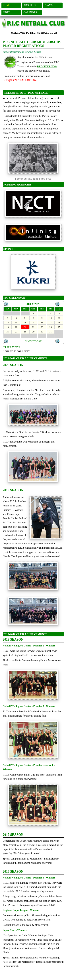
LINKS (7, 12)
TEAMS (48, 5)
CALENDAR (30, 12)
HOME (7, 5)
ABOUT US (30, 5)
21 (25, 327)
